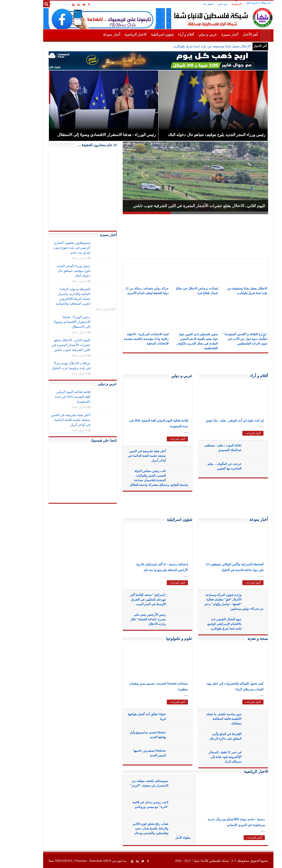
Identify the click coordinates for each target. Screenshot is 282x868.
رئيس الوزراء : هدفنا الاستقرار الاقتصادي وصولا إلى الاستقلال (55, 322)
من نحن (205, 4)
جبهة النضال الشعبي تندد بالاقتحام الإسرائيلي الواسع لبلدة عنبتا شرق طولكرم (207, 624)
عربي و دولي (190, 34)
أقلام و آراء (169, 34)
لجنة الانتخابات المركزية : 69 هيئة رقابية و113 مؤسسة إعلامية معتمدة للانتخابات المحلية (129, 339)
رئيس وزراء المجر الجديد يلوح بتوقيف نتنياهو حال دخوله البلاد (56, 271)
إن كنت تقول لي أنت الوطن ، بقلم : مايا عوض (217, 421)
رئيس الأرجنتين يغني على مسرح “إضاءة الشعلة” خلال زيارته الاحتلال (131, 619)
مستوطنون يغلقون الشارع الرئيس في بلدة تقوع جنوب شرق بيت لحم (54, 248)
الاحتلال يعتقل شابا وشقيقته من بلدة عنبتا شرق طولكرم (195, 46)
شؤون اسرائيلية (145, 34)
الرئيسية (219, 4)
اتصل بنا (191, 4)
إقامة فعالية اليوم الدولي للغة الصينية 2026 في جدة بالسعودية (56, 397)
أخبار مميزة (213, 34)
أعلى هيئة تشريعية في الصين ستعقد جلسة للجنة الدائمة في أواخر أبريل (130, 456)
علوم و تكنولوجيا (162, 639)
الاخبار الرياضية (118, 34)
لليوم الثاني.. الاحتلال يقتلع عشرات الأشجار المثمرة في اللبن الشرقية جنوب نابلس (182, 206)
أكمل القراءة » (160, 439)
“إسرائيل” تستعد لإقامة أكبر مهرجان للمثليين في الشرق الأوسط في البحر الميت (131, 600)
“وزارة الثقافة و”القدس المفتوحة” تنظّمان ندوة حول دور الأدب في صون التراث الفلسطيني (228, 339)
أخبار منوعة (94, 34)
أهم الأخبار (233, 34)
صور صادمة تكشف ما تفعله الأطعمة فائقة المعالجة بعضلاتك (207, 719)
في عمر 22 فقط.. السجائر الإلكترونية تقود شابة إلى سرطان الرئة (208, 757)
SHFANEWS (46, 861)
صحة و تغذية (240, 639)
